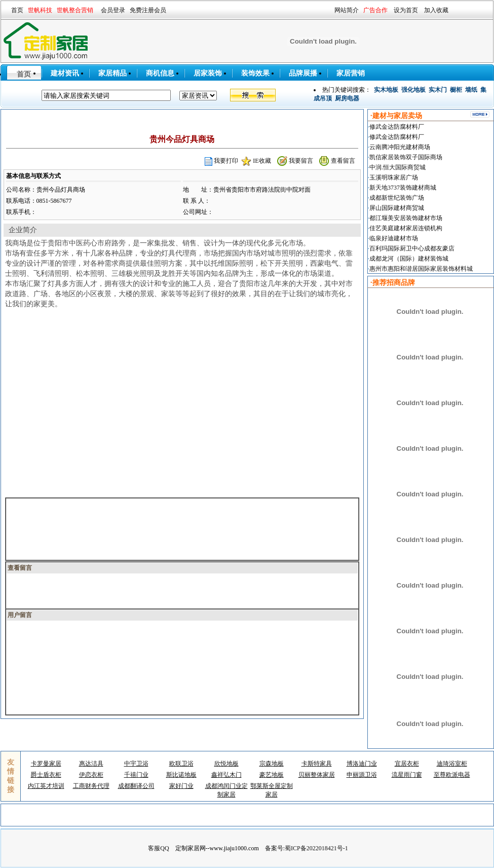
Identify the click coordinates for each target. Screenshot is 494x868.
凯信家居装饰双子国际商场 (406, 157)
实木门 (438, 90)
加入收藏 (436, 10)
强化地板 (413, 90)
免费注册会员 (148, 10)
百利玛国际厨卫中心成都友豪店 (412, 248)
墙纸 (471, 90)
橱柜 (456, 90)
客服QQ (158, 848)
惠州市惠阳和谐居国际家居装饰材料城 (421, 269)
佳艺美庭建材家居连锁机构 (406, 228)
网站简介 (347, 10)
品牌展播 (303, 73)
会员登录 (113, 10)
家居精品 (112, 73)
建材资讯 (65, 73)
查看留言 (343, 161)
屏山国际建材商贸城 (397, 208)
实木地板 (386, 90)
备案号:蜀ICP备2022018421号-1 (307, 848)
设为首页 (406, 10)
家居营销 (351, 73)
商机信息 (160, 73)
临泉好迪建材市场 (394, 238)
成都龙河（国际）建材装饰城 (409, 259)
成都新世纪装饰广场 (397, 198)
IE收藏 (262, 161)
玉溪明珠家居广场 (394, 177)
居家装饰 (208, 73)
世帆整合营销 (75, 10)
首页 (17, 10)
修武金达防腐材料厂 (397, 127)
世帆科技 (40, 10)
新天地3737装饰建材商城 (403, 188)
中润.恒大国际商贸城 (397, 167)
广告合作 (375, 10)
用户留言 (20, 615)
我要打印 (226, 161)
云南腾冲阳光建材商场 (400, 147)
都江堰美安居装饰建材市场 (406, 218)
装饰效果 (255, 73)
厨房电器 (347, 98)
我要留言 (301, 161)
